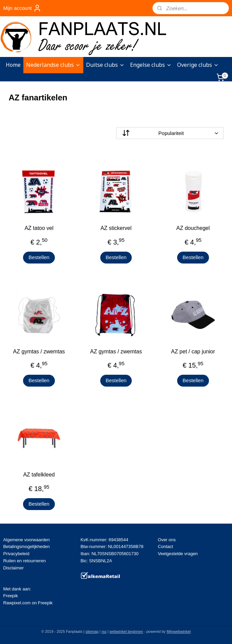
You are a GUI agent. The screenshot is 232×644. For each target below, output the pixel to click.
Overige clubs (198, 65)
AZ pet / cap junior (193, 352)
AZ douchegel (193, 228)
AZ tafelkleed (39, 475)
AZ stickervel (116, 228)
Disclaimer (13, 568)
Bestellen (39, 257)
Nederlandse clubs (53, 65)
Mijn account (22, 8)
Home (13, 65)
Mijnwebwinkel (179, 631)
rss (104, 631)
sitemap (92, 631)
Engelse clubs (151, 65)
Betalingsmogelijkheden (26, 547)
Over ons (167, 540)
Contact (165, 547)
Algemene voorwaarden (26, 540)
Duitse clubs (105, 65)
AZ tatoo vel (39, 228)
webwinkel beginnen (126, 631)
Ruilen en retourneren (24, 561)
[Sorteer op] (170, 133)
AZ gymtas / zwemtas (39, 352)
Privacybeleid (16, 554)
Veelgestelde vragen (178, 554)
